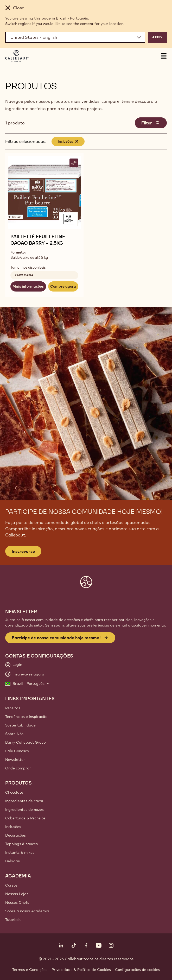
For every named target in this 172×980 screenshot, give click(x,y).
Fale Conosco (17, 751)
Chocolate (14, 792)
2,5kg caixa (24, 275)
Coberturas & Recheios (25, 818)
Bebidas (12, 861)
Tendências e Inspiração (26, 717)
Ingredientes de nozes (24, 810)
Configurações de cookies (138, 970)
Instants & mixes (20, 852)
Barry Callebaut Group (26, 742)
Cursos (11, 885)
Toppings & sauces (21, 844)
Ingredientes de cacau (25, 801)
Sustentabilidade (20, 725)
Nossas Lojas (17, 894)
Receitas (13, 708)
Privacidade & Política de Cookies (81, 970)
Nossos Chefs (17, 902)
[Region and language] (75, 37)
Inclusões (13, 827)
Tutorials (13, 920)
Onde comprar (18, 768)
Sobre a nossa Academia (27, 911)
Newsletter (15, 760)
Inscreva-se (23, 551)
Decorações (15, 835)
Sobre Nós (14, 734)
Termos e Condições (30, 970)
